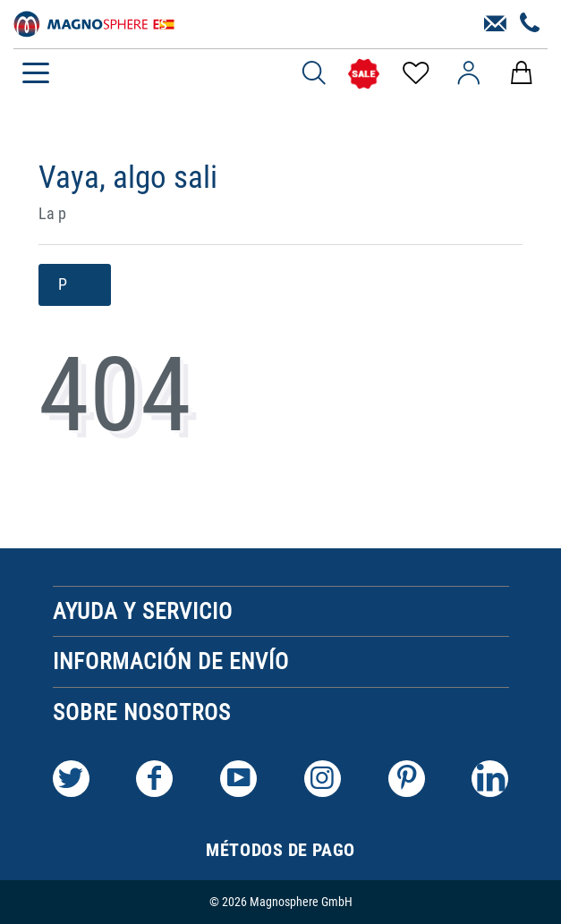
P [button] (75, 285)
